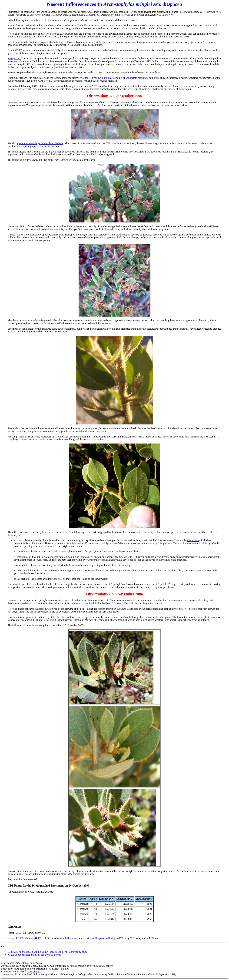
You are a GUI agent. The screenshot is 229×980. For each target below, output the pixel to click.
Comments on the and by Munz (48, 952)
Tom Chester (34, 972)
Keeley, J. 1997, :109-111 (27, 938)
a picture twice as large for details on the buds (40, 143)
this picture (193, 540)
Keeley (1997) (15, 58)
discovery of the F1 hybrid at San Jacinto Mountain (110, 78)
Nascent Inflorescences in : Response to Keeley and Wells (91, 938)
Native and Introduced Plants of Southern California (34, 955)
